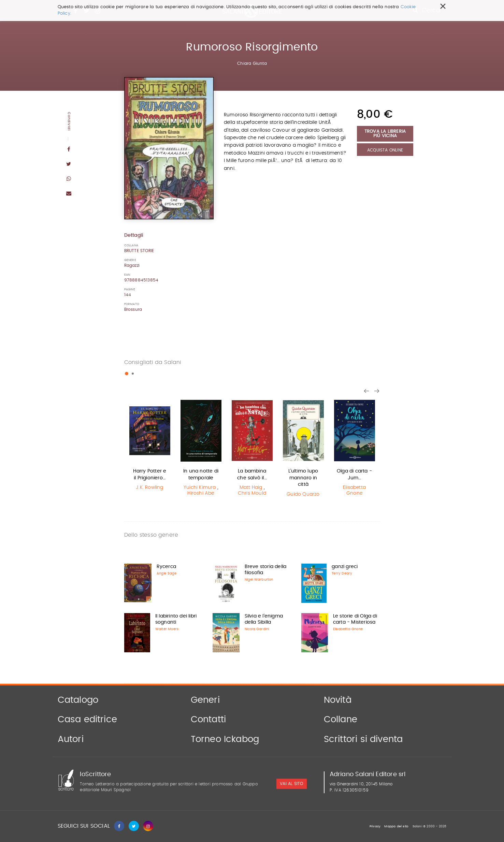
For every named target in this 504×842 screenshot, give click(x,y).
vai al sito (291, 784)
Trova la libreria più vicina (385, 134)
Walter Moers (167, 629)
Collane (341, 720)
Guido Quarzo (303, 494)
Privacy (375, 826)
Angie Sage (167, 574)
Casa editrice (88, 720)
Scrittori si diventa (363, 739)
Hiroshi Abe (201, 493)
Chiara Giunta (252, 63)
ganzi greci (345, 567)
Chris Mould (252, 493)
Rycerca (166, 567)
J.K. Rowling (149, 488)
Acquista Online (385, 150)
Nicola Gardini (257, 629)
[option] (150, 446)
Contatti (208, 720)
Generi (205, 700)
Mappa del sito (396, 826)
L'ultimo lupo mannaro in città (303, 478)
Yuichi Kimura (200, 488)
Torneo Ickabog (225, 739)
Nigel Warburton (259, 580)
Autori (71, 739)
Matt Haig (251, 488)
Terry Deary (342, 574)
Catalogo (78, 700)
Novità (338, 700)
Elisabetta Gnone (354, 490)
